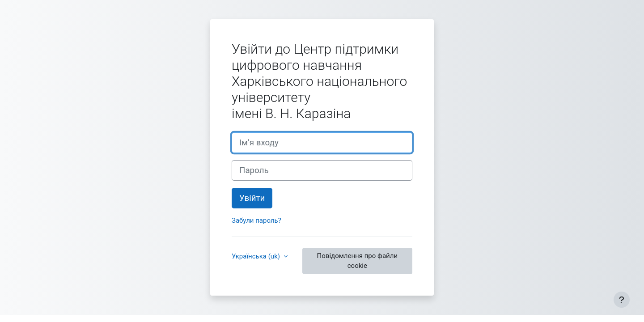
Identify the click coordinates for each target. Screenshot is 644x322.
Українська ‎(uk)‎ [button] (257, 256)
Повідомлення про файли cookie (357, 261)
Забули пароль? (256, 220)
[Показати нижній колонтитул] (622, 300)
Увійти (252, 198)
